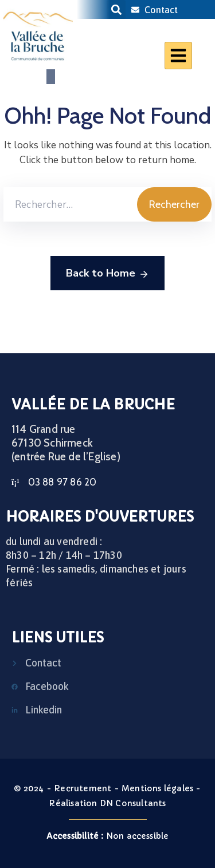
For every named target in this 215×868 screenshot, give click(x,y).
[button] (116, 9)
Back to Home (107, 274)
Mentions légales (157, 788)
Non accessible (108, 836)
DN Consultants (133, 803)
